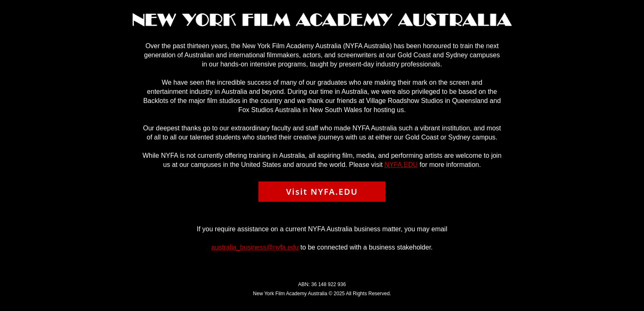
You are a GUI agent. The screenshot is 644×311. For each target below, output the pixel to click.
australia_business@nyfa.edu (255, 247)
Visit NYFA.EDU (322, 192)
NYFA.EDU (401, 165)
